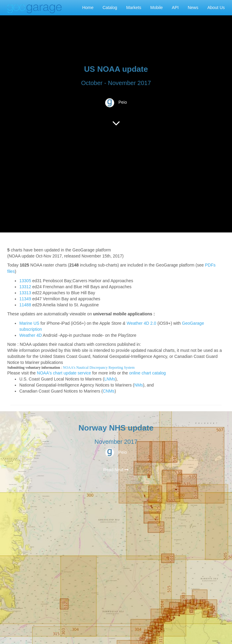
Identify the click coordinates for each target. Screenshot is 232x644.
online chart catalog (147, 373)
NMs (139, 385)
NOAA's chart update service (64, 373)
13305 (25, 281)
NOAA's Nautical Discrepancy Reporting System (99, 368)
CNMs (109, 391)
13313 (25, 293)
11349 (25, 299)
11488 (25, 305)
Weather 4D (31, 335)
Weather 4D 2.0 (141, 323)
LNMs (110, 379)
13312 (25, 287)
